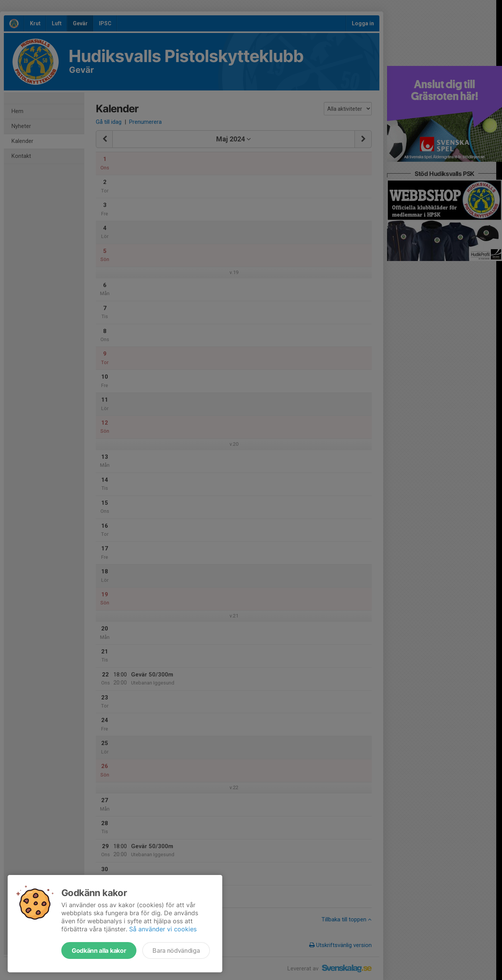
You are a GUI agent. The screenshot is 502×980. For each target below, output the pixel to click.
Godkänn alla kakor (99, 950)
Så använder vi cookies (163, 929)
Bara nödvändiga (176, 950)
